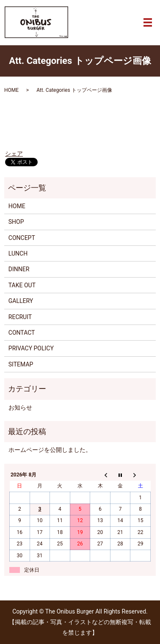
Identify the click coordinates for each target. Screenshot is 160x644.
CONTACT (22, 333)
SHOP (16, 222)
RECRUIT (20, 317)
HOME (11, 90)
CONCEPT (22, 238)
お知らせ (20, 407)
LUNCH (18, 253)
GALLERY (21, 301)
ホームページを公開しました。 (50, 450)
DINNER (19, 269)
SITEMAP (21, 364)
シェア (14, 154)
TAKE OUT (22, 285)
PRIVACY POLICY (31, 348)
